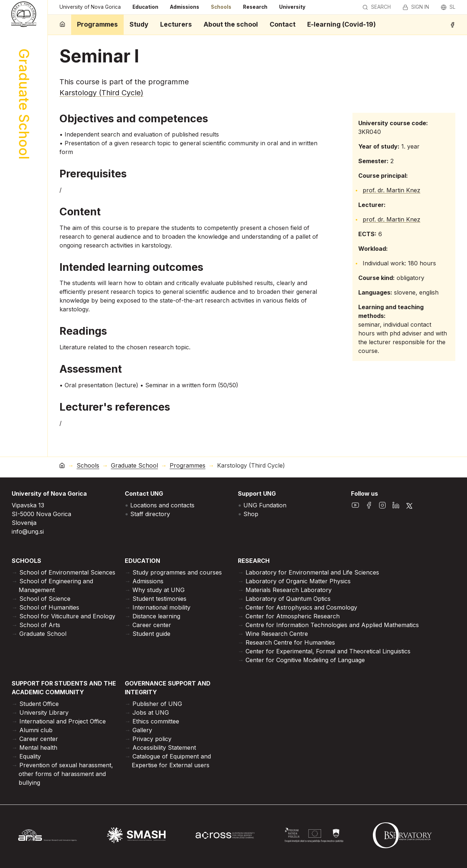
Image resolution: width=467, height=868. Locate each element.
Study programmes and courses (177, 572)
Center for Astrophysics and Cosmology (301, 607)
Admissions (185, 7)
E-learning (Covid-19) (341, 24)
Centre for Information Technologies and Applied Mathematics (332, 625)
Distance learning (156, 616)
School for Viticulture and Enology (67, 616)
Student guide (151, 634)
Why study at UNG (159, 590)
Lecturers (176, 24)
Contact (283, 24)
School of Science (45, 599)
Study (139, 24)
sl (448, 7)
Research (255, 7)
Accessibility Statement (164, 748)
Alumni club (36, 730)
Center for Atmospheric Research (293, 616)
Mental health (38, 748)
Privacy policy (152, 739)
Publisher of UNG (157, 704)
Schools (221, 7)
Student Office (39, 704)
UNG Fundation (265, 505)
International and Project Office (63, 721)
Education (145, 7)
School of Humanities (49, 607)
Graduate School (134, 466)
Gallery (142, 730)
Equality (30, 756)
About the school (231, 24)
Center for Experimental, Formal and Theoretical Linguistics (328, 651)
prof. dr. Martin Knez (391, 190)
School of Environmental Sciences (67, 572)
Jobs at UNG (151, 713)
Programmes (97, 24)
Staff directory (150, 514)
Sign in (416, 7)
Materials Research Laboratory (289, 590)
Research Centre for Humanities (290, 642)
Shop (251, 514)
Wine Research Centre (277, 634)
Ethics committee (156, 721)
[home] (62, 25)
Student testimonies (159, 599)
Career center (152, 625)
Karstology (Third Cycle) (101, 93)
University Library (44, 713)
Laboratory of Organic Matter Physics (298, 581)
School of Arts (40, 625)
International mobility (161, 607)
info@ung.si (28, 531)
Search (377, 7)
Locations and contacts (162, 505)
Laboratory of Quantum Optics (288, 599)
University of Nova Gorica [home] (90, 7)
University (292, 7)
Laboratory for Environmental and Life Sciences (312, 572)
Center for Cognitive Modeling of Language (305, 660)
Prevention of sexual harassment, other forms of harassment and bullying (66, 774)
